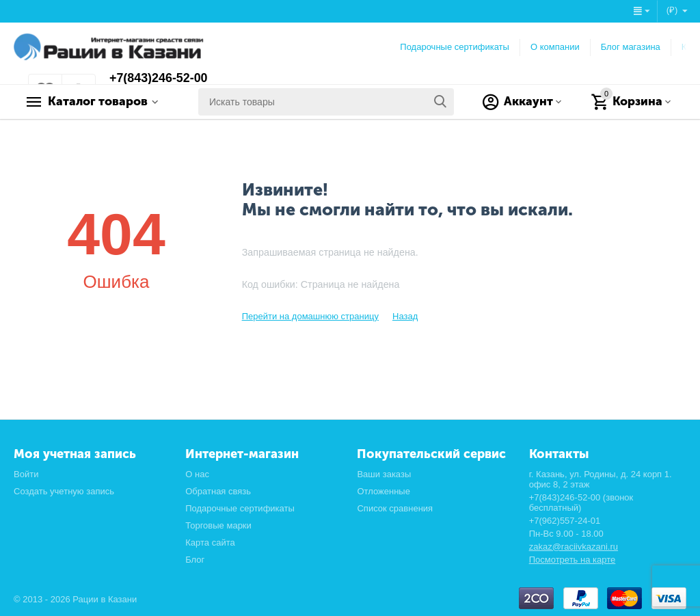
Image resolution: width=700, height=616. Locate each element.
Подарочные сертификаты (455, 47)
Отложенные (383, 491)
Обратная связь (218, 491)
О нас (197, 474)
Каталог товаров (99, 102)
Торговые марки (218, 525)
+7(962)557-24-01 (565, 521)
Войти (26, 474)
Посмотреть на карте (573, 560)
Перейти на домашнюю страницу (310, 316)
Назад (405, 316)
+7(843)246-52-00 (159, 79)
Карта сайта (210, 543)
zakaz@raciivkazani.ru (574, 547)
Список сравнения (395, 508)
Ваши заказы (384, 474)
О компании (555, 47)
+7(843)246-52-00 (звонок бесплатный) (581, 503)
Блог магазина (631, 47)
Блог (195, 560)
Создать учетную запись (64, 491)
